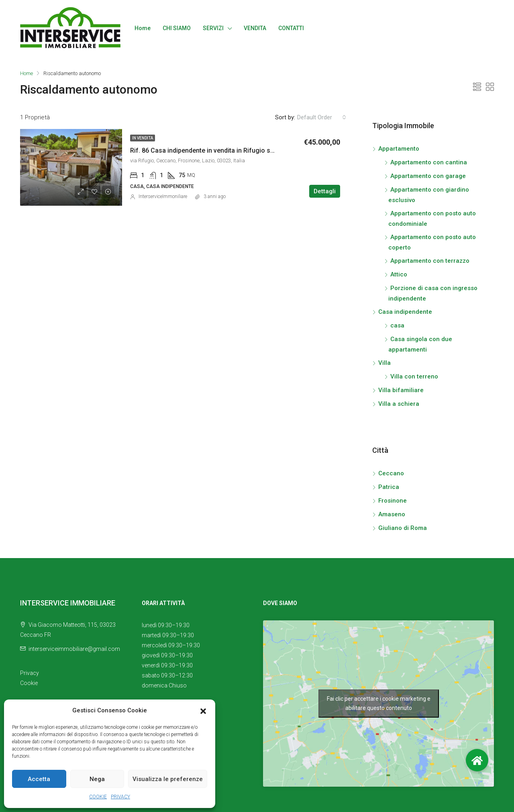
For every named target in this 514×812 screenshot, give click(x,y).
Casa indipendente (405, 312)
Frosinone (393, 501)
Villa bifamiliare (401, 390)
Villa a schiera (399, 404)
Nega (97, 779)
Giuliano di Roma (403, 528)
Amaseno (392, 514)
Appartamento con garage (428, 176)
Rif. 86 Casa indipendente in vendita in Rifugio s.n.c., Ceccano (221, 150)
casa (397, 325)
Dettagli (325, 191)
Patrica (389, 487)
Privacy (30, 673)
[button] (203, 711)
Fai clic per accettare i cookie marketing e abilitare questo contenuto (379, 703)
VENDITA (255, 28)
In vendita (143, 138)
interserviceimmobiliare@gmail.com (74, 649)
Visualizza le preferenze (168, 779)
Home (143, 28)
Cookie (29, 683)
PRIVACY (120, 797)
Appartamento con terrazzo (430, 261)
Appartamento (399, 149)
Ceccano (391, 473)
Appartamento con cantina (429, 162)
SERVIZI (213, 28)
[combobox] (322, 117)
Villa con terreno (414, 376)
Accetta (39, 779)
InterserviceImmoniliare (163, 196)
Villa (384, 363)
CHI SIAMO (177, 28)
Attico (399, 274)
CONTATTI (291, 28)
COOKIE (98, 797)
